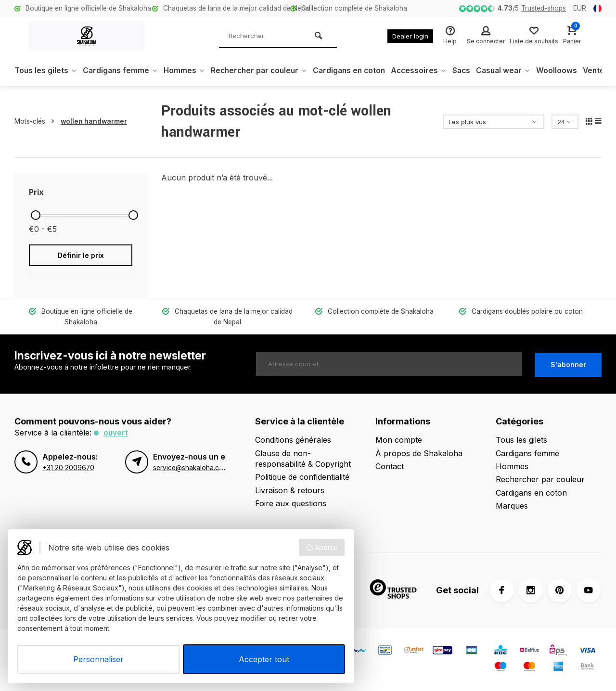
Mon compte (399, 440)
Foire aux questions (291, 503)
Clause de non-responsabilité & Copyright (303, 459)
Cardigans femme (122, 71)
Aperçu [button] (322, 548)
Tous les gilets (46, 71)
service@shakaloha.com (191, 468)
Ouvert (116, 433)
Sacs (474, 71)
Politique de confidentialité (302, 477)
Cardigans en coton (359, 71)
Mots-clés (36, 121)
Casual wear (518, 71)
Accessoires (430, 71)
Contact (390, 466)
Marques (512, 506)
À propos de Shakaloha (419, 453)
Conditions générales (293, 440)
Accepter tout (264, 659)
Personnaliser (98, 659)
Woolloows (572, 71)
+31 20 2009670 (68, 468)
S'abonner (568, 364)
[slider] (36, 215)
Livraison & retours (290, 490)
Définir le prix (81, 255)
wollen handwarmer (94, 121)
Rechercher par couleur (265, 71)
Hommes (188, 71)
